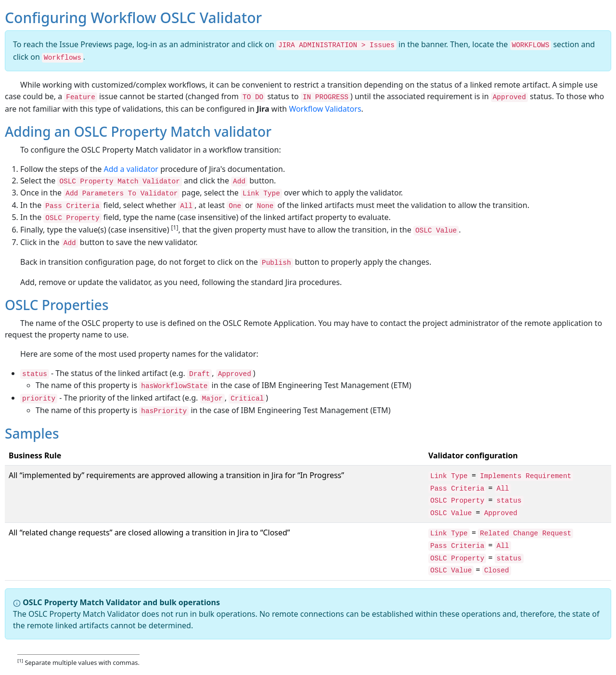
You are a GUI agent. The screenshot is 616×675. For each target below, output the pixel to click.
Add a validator (131, 169)
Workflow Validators (325, 109)
